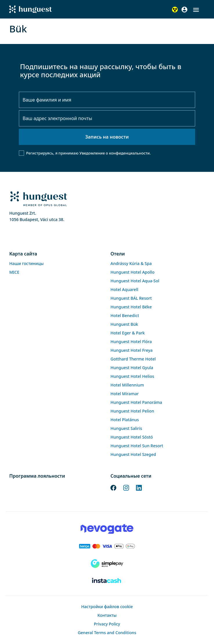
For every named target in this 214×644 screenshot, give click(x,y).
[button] (196, 10)
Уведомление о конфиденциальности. (115, 153)
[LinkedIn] (139, 487)
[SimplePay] (107, 564)
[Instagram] (126, 487)
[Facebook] (113, 487)
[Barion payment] (107, 546)
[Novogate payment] (107, 529)
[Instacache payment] (107, 581)
